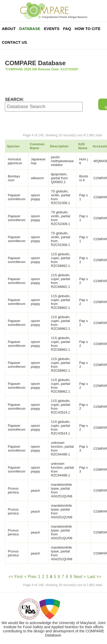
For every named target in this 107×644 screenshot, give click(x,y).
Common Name (37, 146)
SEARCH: (14, 99)
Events (52, 29)
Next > (80, 577)
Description (59, 146)
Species (13, 146)
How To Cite (88, 29)
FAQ (67, 29)
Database (30, 29)
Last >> (94, 577)
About (9, 29)
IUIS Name (83, 146)
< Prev (30, 577)
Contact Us (14, 42)
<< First (16, 577)
